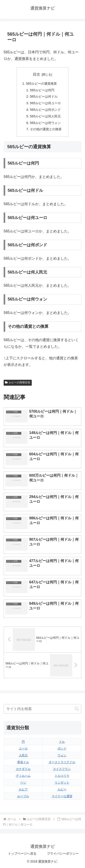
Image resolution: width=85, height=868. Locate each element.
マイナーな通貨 (62, 796)
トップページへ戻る (22, 853)
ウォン (62, 755)
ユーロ (23, 748)
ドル (62, 742)
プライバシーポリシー (63, 853)
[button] (77, 709)
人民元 (23, 755)
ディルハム (23, 776)
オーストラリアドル (62, 762)
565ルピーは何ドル (44, 96)
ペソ (23, 783)
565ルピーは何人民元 (45, 116)
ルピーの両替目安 (18, 382)
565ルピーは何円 (42, 90)
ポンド (62, 748)
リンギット (62, 783)
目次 (36, 74)
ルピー (62, 789)
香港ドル (23, 762)
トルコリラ (62, 776)
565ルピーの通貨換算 (41, 84)
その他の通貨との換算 (46, 129)
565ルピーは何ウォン (45, 123)
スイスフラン (62, 769)
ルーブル (23, 796)
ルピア (23, 789)
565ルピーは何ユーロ (45, 103)
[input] (42, 709)
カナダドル (23, 769)
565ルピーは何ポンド (45, 110)
